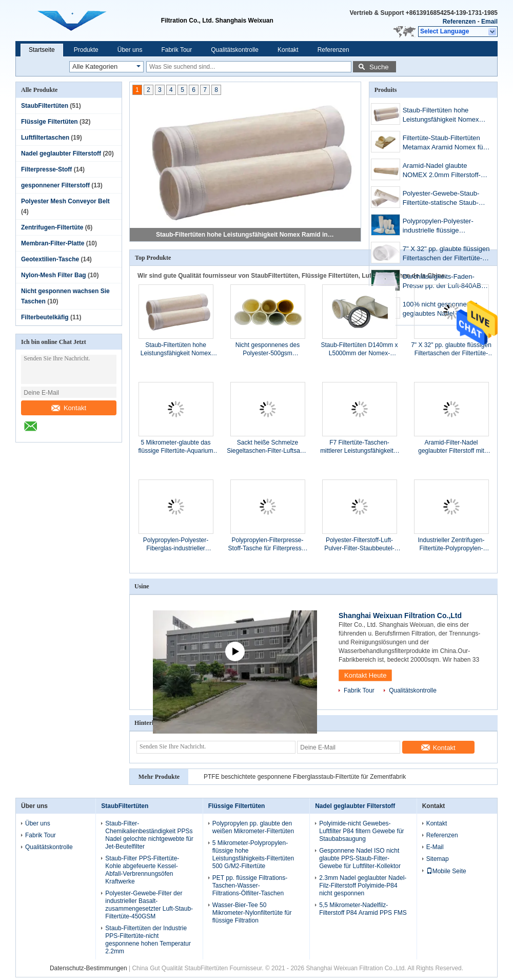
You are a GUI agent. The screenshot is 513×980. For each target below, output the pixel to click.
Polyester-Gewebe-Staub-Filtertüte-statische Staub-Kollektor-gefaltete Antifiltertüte (441, 199)
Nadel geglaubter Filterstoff (61, 153)
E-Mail (435, 847)
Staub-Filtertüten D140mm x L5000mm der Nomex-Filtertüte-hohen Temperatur (359, 349)
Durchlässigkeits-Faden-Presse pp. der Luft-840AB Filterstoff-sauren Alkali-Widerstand (442, 282)
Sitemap (438, 859)
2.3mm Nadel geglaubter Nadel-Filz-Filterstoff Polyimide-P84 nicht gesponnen (363, 886)
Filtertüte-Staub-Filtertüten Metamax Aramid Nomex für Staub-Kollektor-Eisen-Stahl (444, 143)
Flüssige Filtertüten (50, 122)
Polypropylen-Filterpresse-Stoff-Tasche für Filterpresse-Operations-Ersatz (268, 544)
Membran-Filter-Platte (53, 243)
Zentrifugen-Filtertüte (52, 227)
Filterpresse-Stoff (46, 169)
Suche (379, 67)
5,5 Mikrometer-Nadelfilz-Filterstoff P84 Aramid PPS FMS (363, 909)
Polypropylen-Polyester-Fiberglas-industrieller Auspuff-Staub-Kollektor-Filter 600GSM (176, 544)
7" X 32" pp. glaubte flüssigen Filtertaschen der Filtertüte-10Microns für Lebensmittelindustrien (446, 254)
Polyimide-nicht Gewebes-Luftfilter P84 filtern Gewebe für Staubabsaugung (361, 831)
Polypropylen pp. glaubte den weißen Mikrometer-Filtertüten (253, 827)
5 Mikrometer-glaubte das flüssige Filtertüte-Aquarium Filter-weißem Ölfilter (175, 447)
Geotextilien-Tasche (50, 259)
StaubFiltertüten (45, 106)
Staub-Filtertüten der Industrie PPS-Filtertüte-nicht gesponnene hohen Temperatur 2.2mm (148, 940)
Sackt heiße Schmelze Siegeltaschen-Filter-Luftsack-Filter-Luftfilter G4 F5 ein (268, 447)
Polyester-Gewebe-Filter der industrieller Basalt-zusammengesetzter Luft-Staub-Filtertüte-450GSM (149, 905)
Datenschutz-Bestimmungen (88, 968)
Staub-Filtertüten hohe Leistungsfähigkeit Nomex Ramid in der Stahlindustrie (246, 235)
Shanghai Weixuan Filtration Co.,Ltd (400, 616)
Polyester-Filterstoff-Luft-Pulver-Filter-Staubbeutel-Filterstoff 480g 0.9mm (359, 544)
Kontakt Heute (365, 675)
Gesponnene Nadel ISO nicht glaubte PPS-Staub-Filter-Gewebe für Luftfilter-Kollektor (360, 858)
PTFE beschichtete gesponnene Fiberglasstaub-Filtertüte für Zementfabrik (305, 777)
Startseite (42, 50)
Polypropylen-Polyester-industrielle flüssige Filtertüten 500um (438, 227)
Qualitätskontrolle (235, 50)
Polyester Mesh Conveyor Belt (65, 201)
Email (489, 22)
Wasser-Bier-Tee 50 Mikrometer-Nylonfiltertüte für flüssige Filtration (252, 913)
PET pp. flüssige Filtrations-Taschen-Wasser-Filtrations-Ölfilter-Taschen (250, 886)
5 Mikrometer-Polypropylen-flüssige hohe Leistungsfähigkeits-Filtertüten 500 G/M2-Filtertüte (253, 854)
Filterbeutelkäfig (45, 317)
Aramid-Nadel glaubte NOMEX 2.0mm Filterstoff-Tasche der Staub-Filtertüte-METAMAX (444, 171)
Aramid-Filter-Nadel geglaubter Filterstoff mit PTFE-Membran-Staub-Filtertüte (451, 447)
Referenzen (459, 22)
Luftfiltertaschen (45, 138)
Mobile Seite (446, 871)
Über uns (130, 50)
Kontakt (288, 50)
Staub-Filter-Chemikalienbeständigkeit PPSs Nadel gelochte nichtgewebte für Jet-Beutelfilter (149, 835)
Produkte (86, 50)
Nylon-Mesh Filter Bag (54, 275)
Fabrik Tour (176, 50)
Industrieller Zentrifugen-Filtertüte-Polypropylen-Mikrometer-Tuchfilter (451, 544)
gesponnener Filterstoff (55, 185)
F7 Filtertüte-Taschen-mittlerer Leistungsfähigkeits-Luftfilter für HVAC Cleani (359, 447)
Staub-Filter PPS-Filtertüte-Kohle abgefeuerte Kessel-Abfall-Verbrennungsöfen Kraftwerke (142, 870)
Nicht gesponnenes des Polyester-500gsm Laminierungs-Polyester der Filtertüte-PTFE (268, 349)
